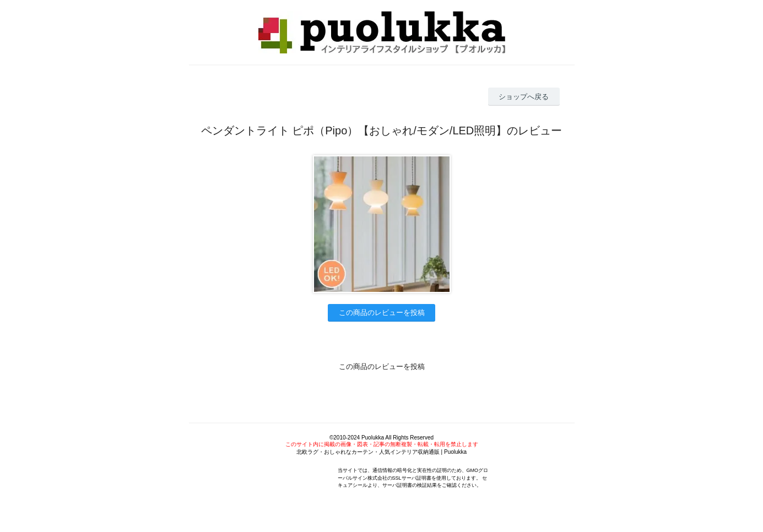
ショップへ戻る (524, 97)
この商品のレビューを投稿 (382, 313)
